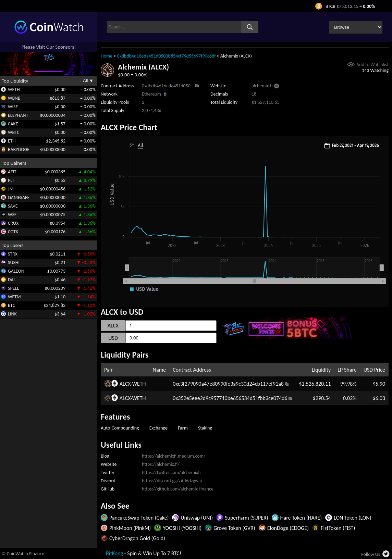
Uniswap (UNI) (197, 518)
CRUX (13, 223)
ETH (12, 141)
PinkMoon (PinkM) (130, 528)
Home (107, 56)
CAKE (13, 124)
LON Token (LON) (352, 518)
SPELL (13, 288)
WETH (14, 90)
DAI (11, 280)
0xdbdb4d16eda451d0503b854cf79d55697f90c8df (167, 56)
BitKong (114, 553)
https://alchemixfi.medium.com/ (174, 456)
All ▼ (88, 81)
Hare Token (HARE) (301, 518)
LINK (12, 314)
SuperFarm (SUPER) (246, 518)
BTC (11, 305)
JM (11, 189)
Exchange (158, 428)
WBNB (14, 98)
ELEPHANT (18, 115)
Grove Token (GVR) (234, 528)
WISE (13, 107)
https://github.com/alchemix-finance (178, 489)
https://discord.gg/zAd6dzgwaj (172, 481)
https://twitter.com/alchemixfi (171, 473)
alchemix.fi (262, 86)
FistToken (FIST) (338, 528)
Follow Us (371, 554)
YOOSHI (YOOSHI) (182, 528)
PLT (11, 180)
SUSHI (14, 263)
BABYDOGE (19, 150)
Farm (183, 428)
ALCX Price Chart (129, 127)
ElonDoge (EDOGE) (288, 528)
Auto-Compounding (120, 428)
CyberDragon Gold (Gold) (137, 538)
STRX (13, 254)
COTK (13, 232)
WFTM (14, 297)
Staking (205, 428)
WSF (12, 215)
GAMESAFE (19, 197)
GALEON (16, 271)
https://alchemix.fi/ (161, 464)
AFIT (12, 172)
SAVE (13, 206)
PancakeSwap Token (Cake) (139, 518)
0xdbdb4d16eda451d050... (168, 86)
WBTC (14, 132)
